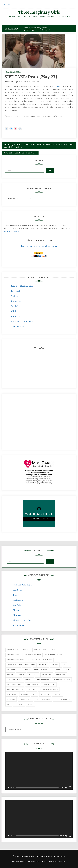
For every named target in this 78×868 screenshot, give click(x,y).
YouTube (15, 306)
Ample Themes (59, 862)
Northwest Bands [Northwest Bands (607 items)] (62, 679)
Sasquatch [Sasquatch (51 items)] (12, 694)
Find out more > (12, 231)
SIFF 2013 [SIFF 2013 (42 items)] (11, 699)
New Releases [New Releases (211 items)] (43, 679)
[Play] (8, 787)
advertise (35, 246)
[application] (39, 771)
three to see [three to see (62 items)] (25, 699)
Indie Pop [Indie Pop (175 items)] (61, 675)
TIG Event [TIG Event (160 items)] (19, 704)
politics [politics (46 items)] (31, 689)
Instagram (16, 301)
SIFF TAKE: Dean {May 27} (31, 77)
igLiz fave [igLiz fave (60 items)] (33, 675)
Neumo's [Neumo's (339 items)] (29, 679)
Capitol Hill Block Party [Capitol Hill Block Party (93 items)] (40, 660)
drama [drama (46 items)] (27, 670)
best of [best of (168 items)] (26, 650)
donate (24, 246)
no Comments (33, 82)
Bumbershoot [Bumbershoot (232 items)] (13, 655)
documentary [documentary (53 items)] (13, 670)
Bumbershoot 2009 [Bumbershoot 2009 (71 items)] (16, 660)
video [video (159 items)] (31, 704)
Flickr (14, 311)
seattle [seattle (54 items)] (25, 694)
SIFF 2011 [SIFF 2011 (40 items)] (58, 694)
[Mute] (66, 787)
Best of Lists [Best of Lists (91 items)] (40, 650)
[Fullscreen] (70, 787)
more (55, 246)
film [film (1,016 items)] (67, 670)
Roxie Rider (10, 82)
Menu (7, 4)
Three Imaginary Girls (39, 12)
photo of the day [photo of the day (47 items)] (15, 689)
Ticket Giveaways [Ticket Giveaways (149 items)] (62, 699)
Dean (58, 86)
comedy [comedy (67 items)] (43, 665)
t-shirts (46, 246)
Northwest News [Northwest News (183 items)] (15, 684)
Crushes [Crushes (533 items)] (54, 665)
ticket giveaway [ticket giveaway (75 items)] (43, 699)
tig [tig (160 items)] (9, 704)
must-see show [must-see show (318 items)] (14, 679)
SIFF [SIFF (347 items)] (35, 694)
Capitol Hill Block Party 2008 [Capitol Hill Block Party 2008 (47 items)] (21, 665)
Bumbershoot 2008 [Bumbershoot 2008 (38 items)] (54, 655)
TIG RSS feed (18, 326)
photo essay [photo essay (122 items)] (33, 684)
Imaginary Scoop (14, 72)
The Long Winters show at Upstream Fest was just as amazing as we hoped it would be (38, 146)
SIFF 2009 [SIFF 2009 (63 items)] (45, 694)
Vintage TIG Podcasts (22, 321)
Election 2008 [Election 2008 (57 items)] (41, 670)
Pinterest (16, 316)
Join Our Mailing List (22, 286)
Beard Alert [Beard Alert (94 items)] (13, 650)
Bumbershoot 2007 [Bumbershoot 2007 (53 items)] (32, 655)
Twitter (15, 296)
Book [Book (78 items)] (53, 650)
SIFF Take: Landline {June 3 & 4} (20, 153)
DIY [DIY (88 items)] (64, 665)
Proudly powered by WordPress (26, 862)
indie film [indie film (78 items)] (47, 675)
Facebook (16, 291)
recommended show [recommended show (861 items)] (49, 689)
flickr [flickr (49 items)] (10, 675)
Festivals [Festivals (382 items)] (56, 670)
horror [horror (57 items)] (21, 675)
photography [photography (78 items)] (49, 684)
